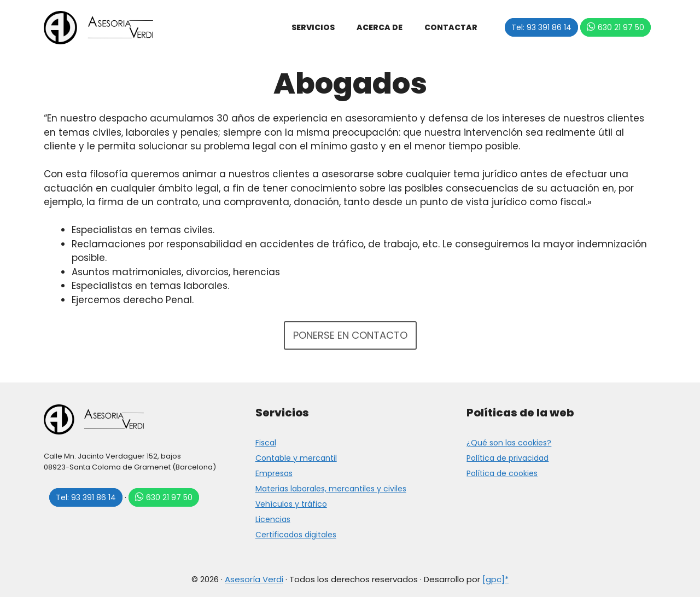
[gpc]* (495, 579)
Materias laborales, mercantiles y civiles (331, 489)
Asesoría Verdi (254, 579)
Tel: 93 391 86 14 (541, 27)
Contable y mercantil (296, 458)
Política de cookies (502, 473)
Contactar (451, 27)
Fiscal (266, 443)
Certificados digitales (296, 535)
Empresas (274, 473)
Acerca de (380, 27)
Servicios (313, 27)
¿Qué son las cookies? (509, 443)
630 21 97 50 (621, 27)
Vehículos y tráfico (291, 504)
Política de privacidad (507, 458)
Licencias (273, 519)
